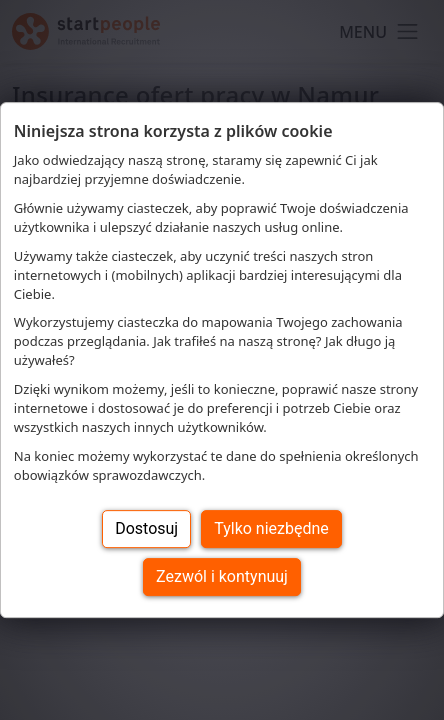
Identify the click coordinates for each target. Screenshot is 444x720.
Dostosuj (146, 528)
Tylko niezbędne (271, 528)
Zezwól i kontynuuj (222, 576)
